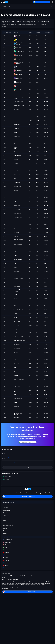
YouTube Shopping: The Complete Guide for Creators (15, 457)
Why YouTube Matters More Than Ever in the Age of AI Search (17, 452)
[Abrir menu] (52, 2)
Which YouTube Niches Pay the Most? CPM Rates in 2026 (16, 462)
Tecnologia (6, 531)
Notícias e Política (7, 523)
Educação (6, 508)
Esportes (5, 528)
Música (5, 520)
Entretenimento (7, 510)
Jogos (5, 515)
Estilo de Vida (6, 518)
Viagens (5, 533)
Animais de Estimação (8, 526)
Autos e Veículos (7, 505)
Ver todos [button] (27, 468)
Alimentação (6, 513)
